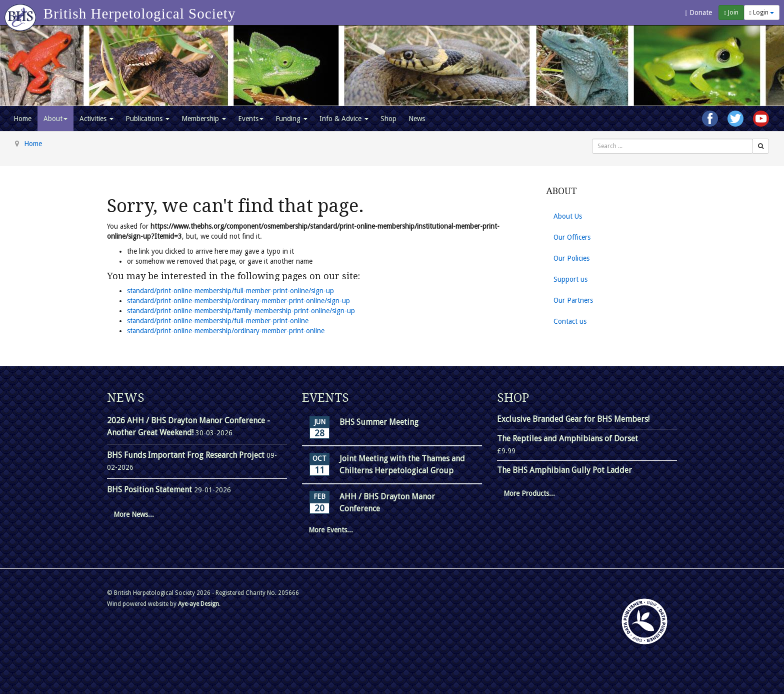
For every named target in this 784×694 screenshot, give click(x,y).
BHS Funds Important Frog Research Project (187, 455)
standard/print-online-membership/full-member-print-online (218, 321)
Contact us (570, 321)
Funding (291, 119)
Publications (147, 119)
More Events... (331, 530)
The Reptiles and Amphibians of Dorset (567, 439)
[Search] (761, 146)
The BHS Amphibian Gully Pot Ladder (564, 470)
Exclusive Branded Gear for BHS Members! (573, 419)
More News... (134, 514)
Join (731, 13)
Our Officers (572, 237)
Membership (204, 119)
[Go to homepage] (22, 13)
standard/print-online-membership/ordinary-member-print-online (226, 331)
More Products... (529, 493)
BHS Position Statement (150, 490)
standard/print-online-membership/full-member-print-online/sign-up (230, 291)
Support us (570, 279)
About (55, 119)
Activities (96, 119)
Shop (388, 119)
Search (592, 139)
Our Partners (573, 300)
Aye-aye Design (198, 604)
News (417, 119)
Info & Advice (344, 119)
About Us (568, 216)
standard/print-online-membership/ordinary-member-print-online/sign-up (238, 301)
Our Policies (571, 258)
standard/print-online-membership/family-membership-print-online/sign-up (241, 311)
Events (251, 119)
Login (762, 13)
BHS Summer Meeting (379, 422)
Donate (698, 13)
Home (22, 119)
